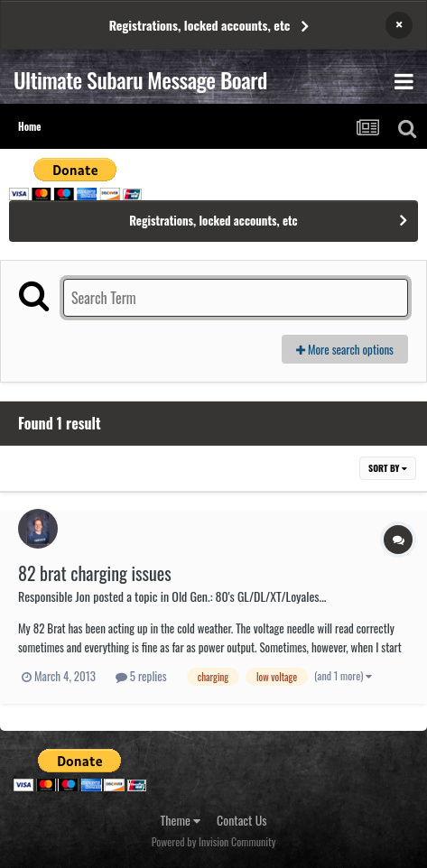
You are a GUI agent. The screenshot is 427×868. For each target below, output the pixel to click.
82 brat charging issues (95, 573)
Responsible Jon (54, 596)
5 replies (141, 676)
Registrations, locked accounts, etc (200, 25)
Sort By (388, 468)
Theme (181, 820)
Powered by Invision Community (214, 841)
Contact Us (241, 820)
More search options (345, 349)
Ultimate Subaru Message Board (140, 79)
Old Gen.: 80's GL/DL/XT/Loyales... (249, 596)
